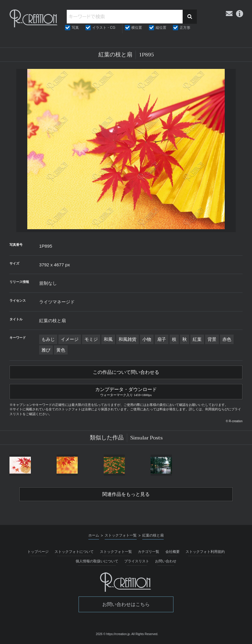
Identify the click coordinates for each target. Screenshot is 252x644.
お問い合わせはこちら (126, 604)
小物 (147, 339)
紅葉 (197, 339)
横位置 (137, 28)
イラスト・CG (104, 28)
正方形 (185, 28)
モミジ (91, 339)
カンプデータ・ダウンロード (126, 391)
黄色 (61, 350)
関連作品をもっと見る (126, 494)
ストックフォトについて (74, 552)
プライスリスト (137, 561)
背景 (212, 339)
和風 (108, 339)
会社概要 (173, 552)
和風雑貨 (127, 339)
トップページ (38, 552)
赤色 (227, 339)
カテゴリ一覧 (149, 552)
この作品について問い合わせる (126, 372)
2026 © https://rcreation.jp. (113, 634)
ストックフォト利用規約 (205, 552)
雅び (46, 350)
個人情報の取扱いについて (97, 561)
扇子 (162, 339)
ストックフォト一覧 (116, 552)
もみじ (48, 339)
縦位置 (161, 28)
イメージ (70, 339)
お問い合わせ (166, 561)
